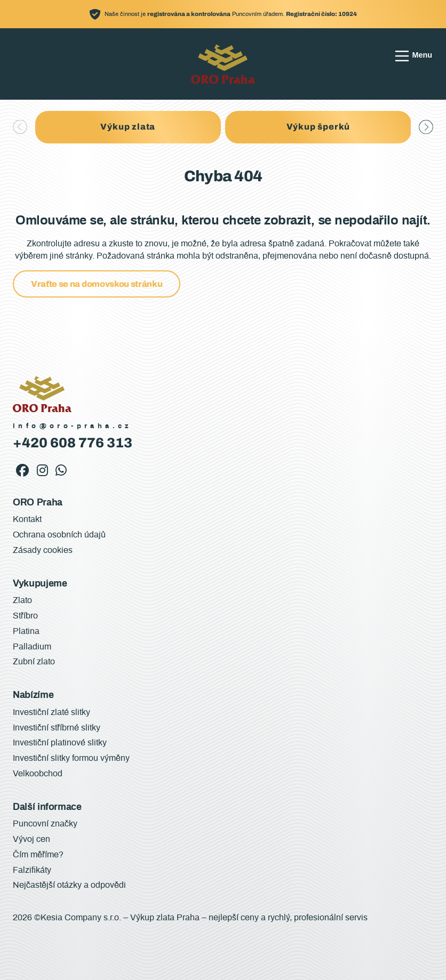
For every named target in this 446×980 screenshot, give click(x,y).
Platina (26, 631)
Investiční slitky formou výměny (71, 758)
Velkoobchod (38, 774)
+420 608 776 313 (73, 443)
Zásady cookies (43, 550)
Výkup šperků (318, 127)
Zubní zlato (34, 662)
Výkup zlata (128, 127)
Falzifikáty (32, 870)
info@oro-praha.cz (73, 426)
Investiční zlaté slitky (51, 712)
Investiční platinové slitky (60, 743)
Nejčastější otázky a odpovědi (69, 885)
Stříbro (25, 616)
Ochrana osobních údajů (59, 535)
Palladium (32, 647)
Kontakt (27, 519)
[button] (426, 127)
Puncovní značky (45, 824)
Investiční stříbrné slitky (57, 728)
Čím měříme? (38, 855)
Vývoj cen (31, 839)
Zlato (22, 600)
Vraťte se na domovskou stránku (97, 284)
